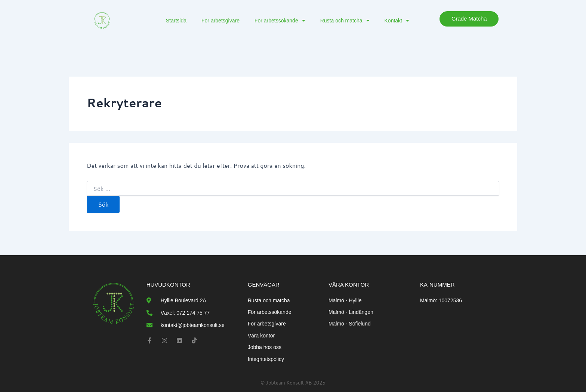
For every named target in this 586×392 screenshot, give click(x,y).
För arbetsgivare (220, 21)
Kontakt (397, 21)
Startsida (176, 21)
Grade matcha (469, 19)
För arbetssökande (280, 21)
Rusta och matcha (345, 21)
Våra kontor (349, 285)
